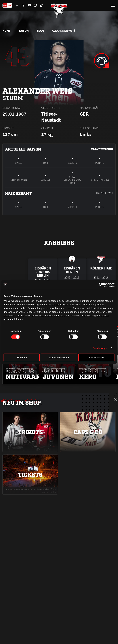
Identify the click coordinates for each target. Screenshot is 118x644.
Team (40, 31)
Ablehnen (22, 357)
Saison (24, 31)
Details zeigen (100, 348)
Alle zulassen (96, 357)
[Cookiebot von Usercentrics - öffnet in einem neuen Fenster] (101, 285)
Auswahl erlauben (59, 357)
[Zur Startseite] (59, 11)
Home (7, 31)
